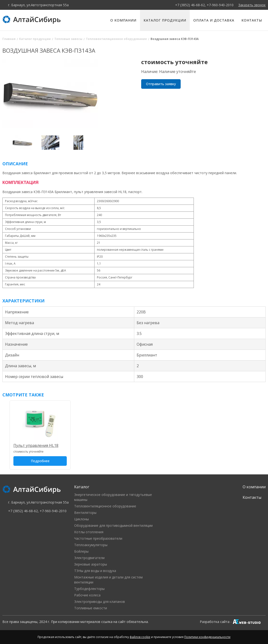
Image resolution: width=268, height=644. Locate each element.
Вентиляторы (85, 513)
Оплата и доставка (214, 20)
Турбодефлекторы (89, 589)
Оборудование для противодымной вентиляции (113, 525)
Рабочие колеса (87, 595)
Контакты (252, 20)
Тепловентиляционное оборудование (105, 506)
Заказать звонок (252, 5)
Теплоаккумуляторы (91, 545)
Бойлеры (81, 551)
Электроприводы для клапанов (100, 602)
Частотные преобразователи (98, 538)
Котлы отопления (89, 532)
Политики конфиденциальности (207, 637)
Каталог (82, 487)
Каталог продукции (165, 20)
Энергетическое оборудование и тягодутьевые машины (113, 497)
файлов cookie (140, 637)
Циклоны (81, 519)
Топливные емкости (91, 608)
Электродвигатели (89, 558)
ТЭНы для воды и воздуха (95, 571)
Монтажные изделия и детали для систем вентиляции (108, 580)
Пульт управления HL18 (36, 445)
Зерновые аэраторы (91, 564)
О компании (123, 20)
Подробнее (40, 461)
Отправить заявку (161, 84)
